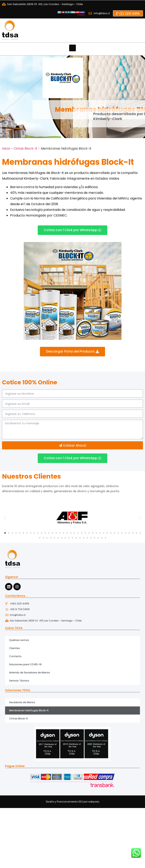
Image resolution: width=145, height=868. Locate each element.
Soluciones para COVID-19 (25, 664)
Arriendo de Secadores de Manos (30, 672)
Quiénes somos (19, 640)
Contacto (15, 656)
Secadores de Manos (22, 702)
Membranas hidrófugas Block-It (29, 710)
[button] (128, 13)
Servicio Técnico (19, 681)
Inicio (6, 148)
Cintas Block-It (25, 148)
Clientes (14, 648)
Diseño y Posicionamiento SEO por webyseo (72, 802)
